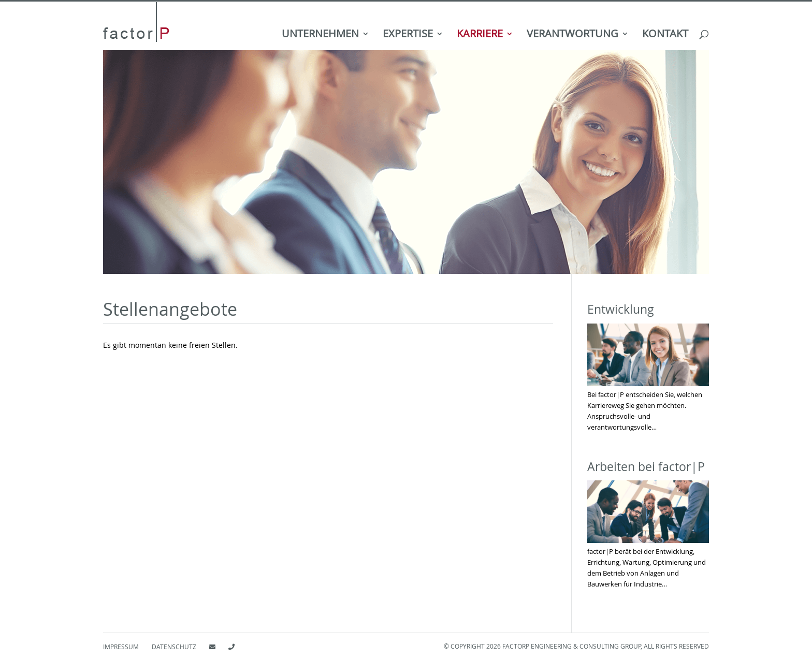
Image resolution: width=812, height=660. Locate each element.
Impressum (121, 647)
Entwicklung (621, 309)
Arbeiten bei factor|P (646, 467)
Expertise (408, 35)
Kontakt (665, 35)
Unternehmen (320, 35)
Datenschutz (174, 647)
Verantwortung (572, 35)
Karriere (480, 35)
